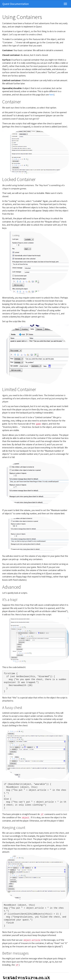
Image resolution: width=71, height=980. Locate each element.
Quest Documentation (16, 4)
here (52, 95)
